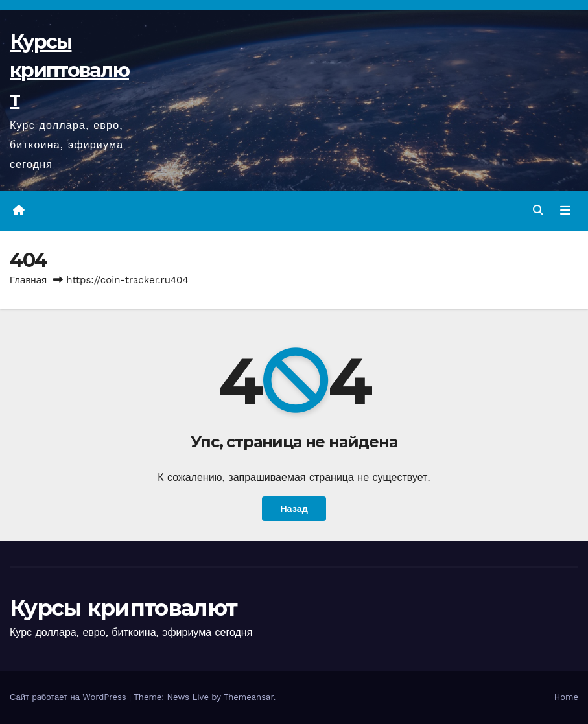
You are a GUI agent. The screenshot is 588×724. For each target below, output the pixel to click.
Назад (294, 509)
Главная (28, 280)
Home (566, 697)
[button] (538, 210)
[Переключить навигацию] (565, 211)
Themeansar (249, 697)
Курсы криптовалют (69, 70)
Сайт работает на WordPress (69, 697)
